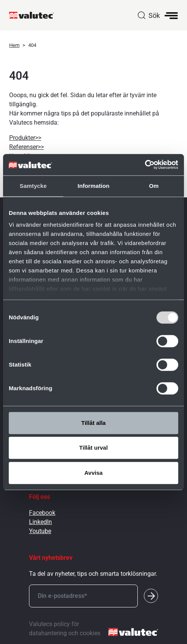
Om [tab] (154, 186)
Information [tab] (93, 186)
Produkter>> (25, 138)
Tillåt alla (93, 423)
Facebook (42, 513)
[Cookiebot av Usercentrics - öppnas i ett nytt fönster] (145, 165)
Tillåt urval (94, 448)
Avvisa (93, 473)
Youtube (40, 531)
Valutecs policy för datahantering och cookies (65, 629)
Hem (14, 45)
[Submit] (151, 596)
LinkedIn (40, 522)
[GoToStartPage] (35, 15)
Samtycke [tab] (33, 186)
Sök (154, 15)
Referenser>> (27, 147)
